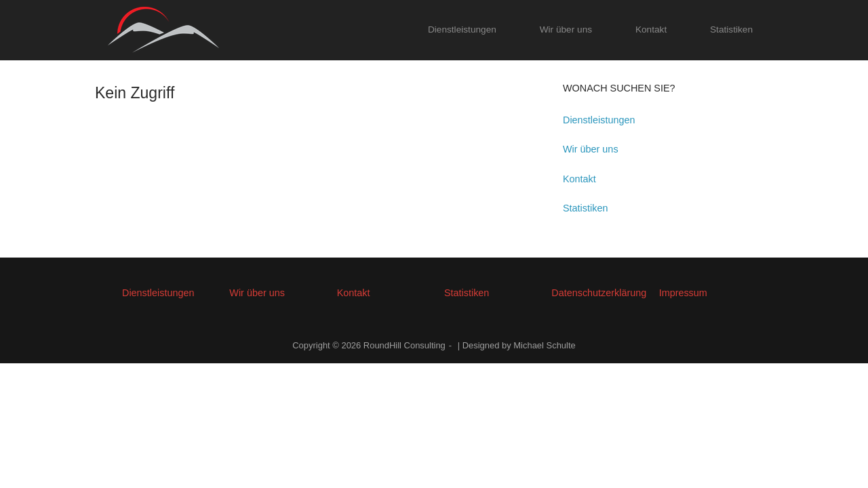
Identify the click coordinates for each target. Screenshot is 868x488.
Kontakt (651, 29)
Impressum (683, 293)
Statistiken (731, 29)
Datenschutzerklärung (599, 293)
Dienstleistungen (462, 29)
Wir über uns (566, 29)
